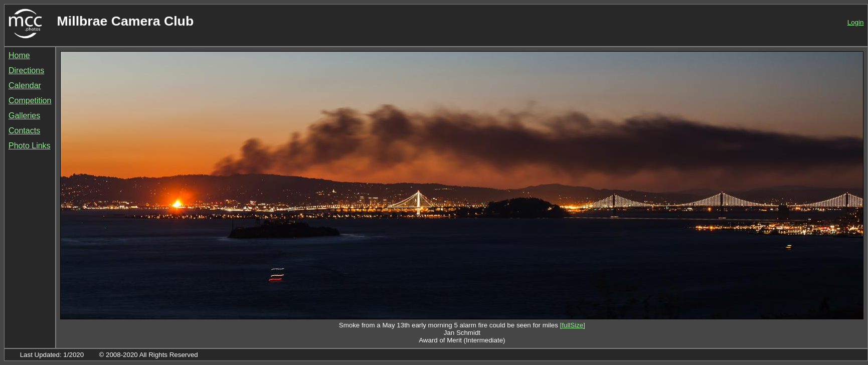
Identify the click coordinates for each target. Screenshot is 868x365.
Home (19, 55)
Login (856, 22)
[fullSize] (573, 325)
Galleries (24, 116)
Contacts (24, 131)
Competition (30, 101)
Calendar (25, 85)
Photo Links (30, 146)
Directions (26, 70)
